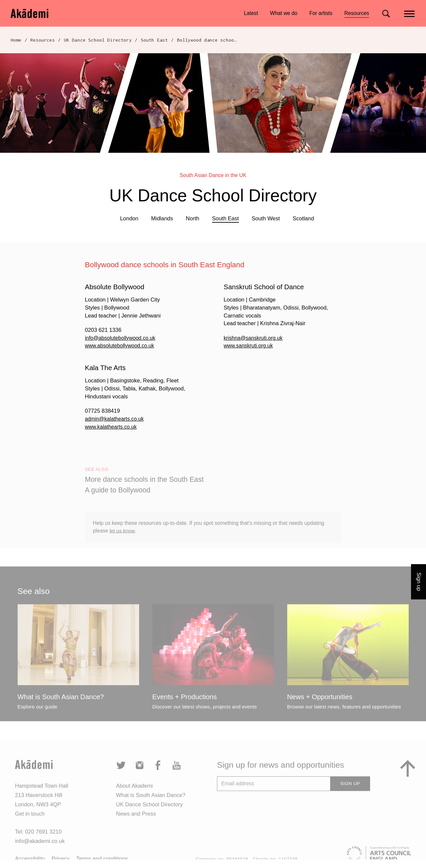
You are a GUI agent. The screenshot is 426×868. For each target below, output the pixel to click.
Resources (357, 14)
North (192, 218)
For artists (321, 13)
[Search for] (386, 13)
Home (16, 40)
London (129, 218)
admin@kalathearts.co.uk (116, 419)
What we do (284, 13)
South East (154, 40)
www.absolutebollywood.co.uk (121, 345)
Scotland (303, 218)
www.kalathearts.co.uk (112, 427)
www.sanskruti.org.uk (250, 345)
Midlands (162, 218)
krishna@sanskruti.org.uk (255, 338)
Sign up (419, 582)
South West (266, 218)
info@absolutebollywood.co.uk (122, 338)
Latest (251, 13)
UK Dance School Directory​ (98, 40)
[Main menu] (410, 13)
